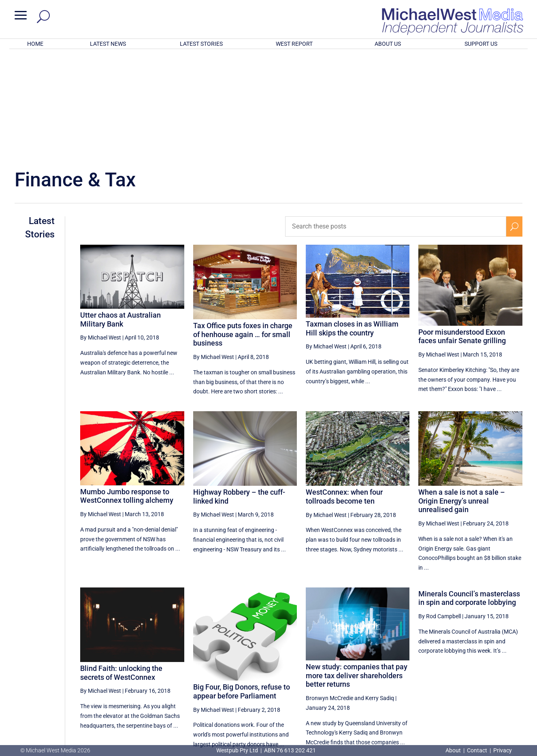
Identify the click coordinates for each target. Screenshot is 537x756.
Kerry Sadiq (380, 592)
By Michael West (101, 231)
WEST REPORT (294, 44)
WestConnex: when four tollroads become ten (344, 390)
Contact (477, 750)
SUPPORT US (481, 44)
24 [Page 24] (454, 674)
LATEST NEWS (108, 44)
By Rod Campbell (440, 510)
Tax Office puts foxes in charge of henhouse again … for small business (243, 228)
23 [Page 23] (434, 674)
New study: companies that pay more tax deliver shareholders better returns (357, 569)
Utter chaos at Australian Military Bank (120, 213)
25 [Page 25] (475, 674)
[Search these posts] (396, 120)
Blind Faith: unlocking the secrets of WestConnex (121, 567)
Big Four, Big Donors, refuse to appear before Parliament (242, 585)
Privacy (503, 750)
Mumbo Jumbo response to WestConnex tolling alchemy (127, 390)
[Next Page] (514, 674)
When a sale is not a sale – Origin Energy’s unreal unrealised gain (462, 395)
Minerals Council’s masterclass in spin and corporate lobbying (469, 492)
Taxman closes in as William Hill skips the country (352, 222)
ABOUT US (388, 44)
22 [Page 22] (413, 674)
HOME (35, 44)
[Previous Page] (395, 674)
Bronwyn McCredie (329, 592)
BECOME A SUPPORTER (495, 703)
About (454, 750)
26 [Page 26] (495, 674)
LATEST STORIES (201, 44)
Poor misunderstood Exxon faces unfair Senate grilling (462, 230)
